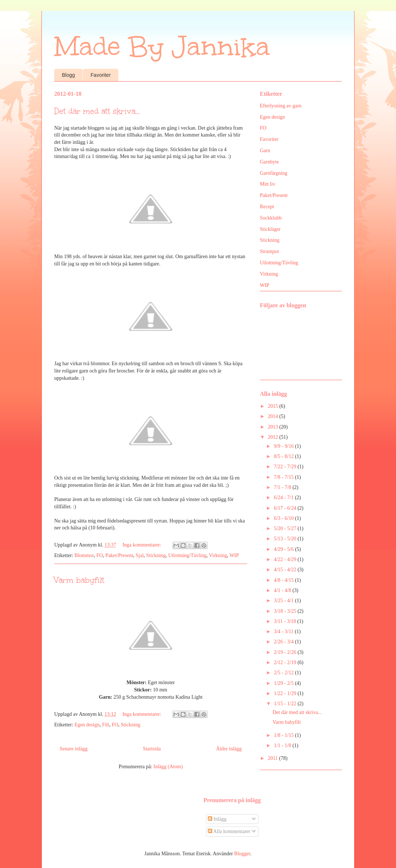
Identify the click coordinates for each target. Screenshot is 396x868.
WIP (234, 555)
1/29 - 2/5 (284, 683)
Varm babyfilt (79, 580)
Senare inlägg (74, 749)
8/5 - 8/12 (284, 456)
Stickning (156, 555)
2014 (274, 416)
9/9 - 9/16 (284, 446)
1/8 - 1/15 (284, 735)
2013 (274, 427)
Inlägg (217, 819)
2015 (274, 406)
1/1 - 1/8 (283, 745)
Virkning (218, 555)
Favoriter (101, 75)
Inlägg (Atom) (168, 767)
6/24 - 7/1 (284, 498)
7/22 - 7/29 (286, 467)
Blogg (68, 75)
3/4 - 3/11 (284, 632)
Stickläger (270, 229)
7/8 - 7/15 (284, 477)
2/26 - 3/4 (284, 642)
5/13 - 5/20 (286, 539)
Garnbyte (269, 162)
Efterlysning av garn (281, 106)
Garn (265, 151)
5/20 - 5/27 (286, 528)
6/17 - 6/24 (286, 508)
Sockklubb (271, 218)
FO (100, 555)
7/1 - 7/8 (283, 487)
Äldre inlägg (229, 749)
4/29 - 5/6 (284, 549)
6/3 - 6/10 (284, 518)
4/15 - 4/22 (286, 570)
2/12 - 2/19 (286, 662)
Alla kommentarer (229, 831)
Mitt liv (268, 184)
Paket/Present (119, 555)
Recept (267, 207)
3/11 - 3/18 (285, 621)
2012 (274, 437)
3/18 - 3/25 (286, 611)
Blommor (84, 555)
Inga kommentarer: (142, 545)
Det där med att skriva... (97, 111)
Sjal (140, 555)
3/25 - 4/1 (284, 601)
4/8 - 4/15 (284, 580)
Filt (105, 725)
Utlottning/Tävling (187, 555)
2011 (274, 758)
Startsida (152, 749)
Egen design (87, 725)
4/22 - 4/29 (286, 559)
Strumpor (270, 251)
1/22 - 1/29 (286, 693)
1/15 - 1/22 (286, 704)
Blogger (242, 854)
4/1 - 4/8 (283, 590)
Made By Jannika (162, 46)
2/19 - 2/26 (286, 652)
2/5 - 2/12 (284, 673)
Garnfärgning (274, 173)
